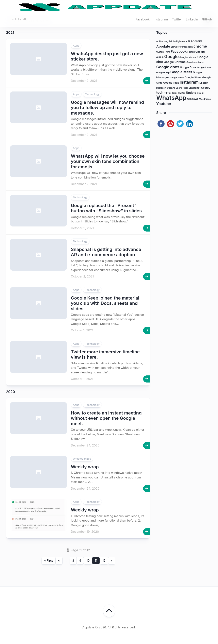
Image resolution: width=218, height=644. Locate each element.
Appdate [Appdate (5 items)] (163, 46)
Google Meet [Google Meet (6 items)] (181, 72)
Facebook (142, 19)
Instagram (161, 19)
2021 (10, 33)
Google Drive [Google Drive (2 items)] (188, 67)
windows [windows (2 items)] (193, 99)
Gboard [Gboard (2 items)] (200, 52)
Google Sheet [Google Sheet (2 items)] (193, 77)
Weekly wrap (85, 467)
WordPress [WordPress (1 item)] (205, 99)
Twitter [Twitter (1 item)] (182, 93)
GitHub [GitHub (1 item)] (160, 57)
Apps (76, 46)
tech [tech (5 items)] (160, 92)
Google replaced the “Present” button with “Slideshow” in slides (106, 208)
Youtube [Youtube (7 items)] (164, 104)
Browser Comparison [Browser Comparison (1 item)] (182, 47)
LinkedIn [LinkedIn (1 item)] (204, 83)
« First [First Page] (48, 561)
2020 (11, 392)
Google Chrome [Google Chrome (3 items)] (175, 62)
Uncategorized (82, 459)
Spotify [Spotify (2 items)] (206, 88)
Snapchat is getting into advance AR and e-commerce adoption (106, 252)
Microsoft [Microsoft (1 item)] (161, 88)
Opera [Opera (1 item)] (179, 88)
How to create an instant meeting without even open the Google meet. (106, 418)
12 (104, 561)
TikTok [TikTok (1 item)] (168, 93)
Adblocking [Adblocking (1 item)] (162, 41)
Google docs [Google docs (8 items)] (168, 67)
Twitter (177, 19)
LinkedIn (192, 19)
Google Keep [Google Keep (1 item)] (163, 73)
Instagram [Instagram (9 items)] (189, 82)
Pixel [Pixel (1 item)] (185, 88)
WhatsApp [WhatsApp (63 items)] (171, 98)
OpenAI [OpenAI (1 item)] (171, 88)
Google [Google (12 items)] (172, 57)
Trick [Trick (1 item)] (174, 93)
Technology (92, 94)
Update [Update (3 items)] (191, 93)
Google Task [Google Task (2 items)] (171, 83)
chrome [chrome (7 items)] (200, 46)
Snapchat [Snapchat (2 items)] (194, 88)
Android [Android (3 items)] (196, 41)
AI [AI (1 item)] (189, 41)
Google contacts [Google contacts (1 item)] (195, 62)
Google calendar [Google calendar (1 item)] (188, 57)
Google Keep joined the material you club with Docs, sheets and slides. (105, 303)
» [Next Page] (112, 561)
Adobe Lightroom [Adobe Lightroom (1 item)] (178, 41)
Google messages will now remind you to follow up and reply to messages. (107, 108)
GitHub (207, 19)
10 (88, 561)
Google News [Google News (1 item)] (177, 78)
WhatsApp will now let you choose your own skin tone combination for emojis (108, 161)
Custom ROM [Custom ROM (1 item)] (163, 52)
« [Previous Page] (59, 561)
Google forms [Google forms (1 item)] (204, 67)
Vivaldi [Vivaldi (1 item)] (200, 93)
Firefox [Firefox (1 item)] (191, 52)
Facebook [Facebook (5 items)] (179, 51)
